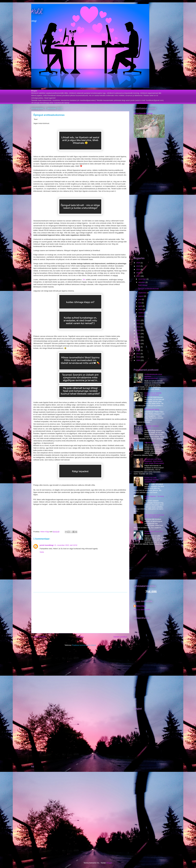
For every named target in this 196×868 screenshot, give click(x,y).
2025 (138, 266)
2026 (138, 263)
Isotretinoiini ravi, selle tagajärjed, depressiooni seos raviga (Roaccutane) (154, 461)
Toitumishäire (149, 443)
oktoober (142, 282)
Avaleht (80, 637)
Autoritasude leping (143, 113)
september (143, 293)
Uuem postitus (40, 637)
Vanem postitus (120, 637)
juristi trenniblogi (47, 545)
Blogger (109, 863)
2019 (138, 327)
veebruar (142, 313)
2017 (138, 334)
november (142, 279)
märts (141, 309)
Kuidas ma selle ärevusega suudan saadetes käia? (151, 480)
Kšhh (37, 12)
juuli (140, 299)
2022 (138, 276)
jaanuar (141, 316)
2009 (138, 360)
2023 (138, 273)
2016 (138, 337)
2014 (138, 344)
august (141, 296)
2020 (138, 324)
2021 (138, 320)
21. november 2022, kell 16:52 (66, 545)
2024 (138, 269)
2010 (138, 357)
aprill (140, 306)
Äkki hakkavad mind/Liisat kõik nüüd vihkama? (154, 516)
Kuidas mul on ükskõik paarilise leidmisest (153, 394)
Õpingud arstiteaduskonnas (148, 289)
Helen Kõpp (141, 606)
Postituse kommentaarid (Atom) (84, 645)
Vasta (42, 552)
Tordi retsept (143, 285)
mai (140, 303)
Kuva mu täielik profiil (142, 610)
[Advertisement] (80, 613)
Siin (84, 280)
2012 (138, 350)
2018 (138, 330)
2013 (138, 347)
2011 (138, 354)
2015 (138, 340)
